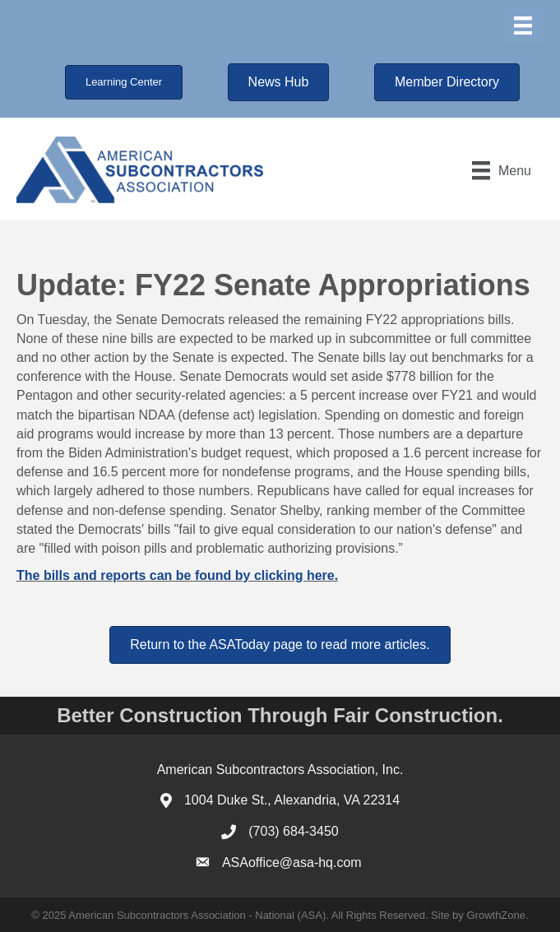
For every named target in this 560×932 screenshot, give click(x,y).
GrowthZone (496, 915)
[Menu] (523, 26)
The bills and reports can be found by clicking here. (177, 575)
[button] (124, 82)
